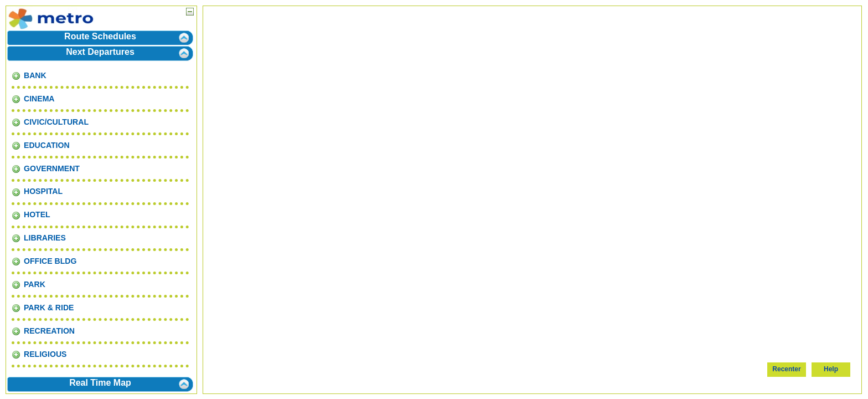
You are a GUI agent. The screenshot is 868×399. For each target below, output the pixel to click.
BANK (29, 75)
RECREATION (43, 331)
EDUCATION (41, 145)
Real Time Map (100, 383)
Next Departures (100, 52)
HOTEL (31, 214)
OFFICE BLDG (44, 261)
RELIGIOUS (39, 354)
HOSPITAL (37, 191)
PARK (29, 284)
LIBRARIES (39, 238)
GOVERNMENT (46, 168)
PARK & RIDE (43, 308)
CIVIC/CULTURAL (50, 122)
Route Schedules (100, 36)
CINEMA (33, 99)
